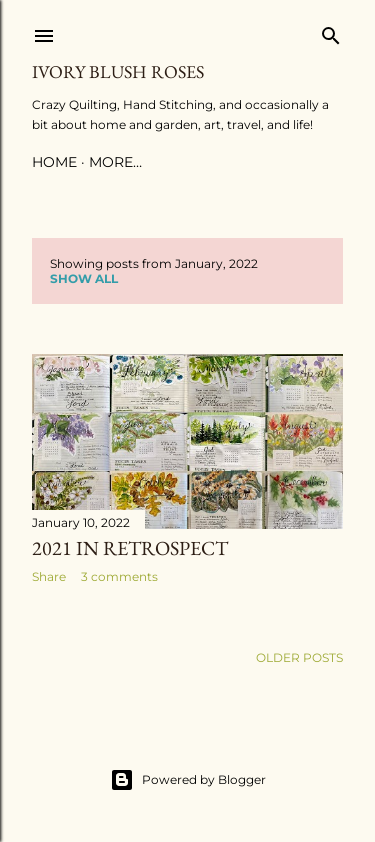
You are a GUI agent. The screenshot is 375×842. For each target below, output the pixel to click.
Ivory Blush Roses (118, 71)
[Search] (331, 31)
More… (115, 162)
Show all (84, 278)
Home (54, 162)
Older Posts (299, 657)
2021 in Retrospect (130, 548)
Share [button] (49, 576)
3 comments (119, 576)
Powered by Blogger (188, 780)
